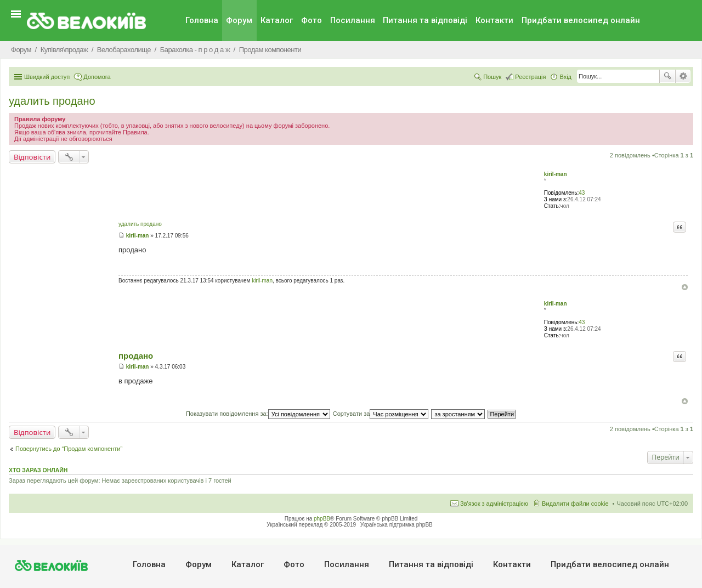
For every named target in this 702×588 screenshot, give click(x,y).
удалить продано (52, 101)
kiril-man (556, 174)
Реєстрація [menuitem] (530, 77)
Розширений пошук (683, 76)
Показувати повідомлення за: (258, 414)
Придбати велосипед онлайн (581, 20)
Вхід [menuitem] (565, 77)
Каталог (277, 20)
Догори (685, 287)
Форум (239, 20)
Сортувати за (381, 414)
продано (136, 356)
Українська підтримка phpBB (397, 525)
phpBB (322, 519)
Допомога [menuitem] (97, 77)
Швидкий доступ (47, 77)
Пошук (667, 76)
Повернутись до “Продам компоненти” (69, 449)
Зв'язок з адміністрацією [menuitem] (494, 504)
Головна (202, 20)
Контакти (494, 20)
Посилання (353, 20)
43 (582, 193)
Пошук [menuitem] (492, 77)
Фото (312, 20)
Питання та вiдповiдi (425, 20)
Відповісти (32, 157)
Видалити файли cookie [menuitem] (575, 504)
